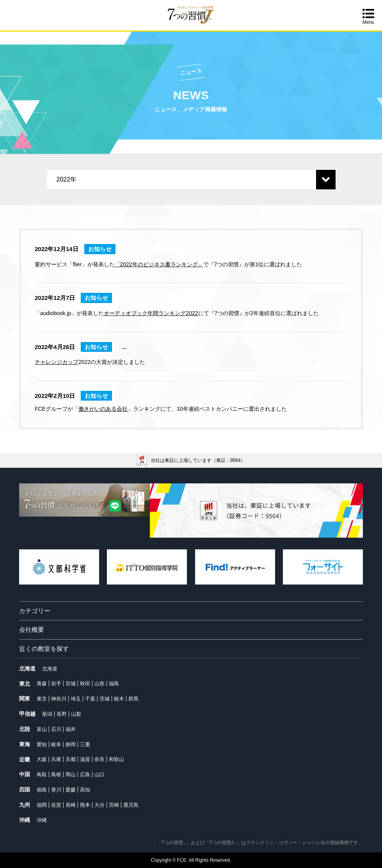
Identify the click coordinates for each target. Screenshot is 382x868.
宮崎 (114, 805)
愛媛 (71, 790)
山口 (99, 774)
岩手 (56, 684)
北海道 (50, 669)
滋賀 (85, 759)
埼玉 (76, 699)
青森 (42, 684)
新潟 (47, 714)
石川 (56, 729)
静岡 (71, 744)
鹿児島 (131, 805)
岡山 (71, 774)
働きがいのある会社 (103, 409)
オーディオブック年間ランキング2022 (151, 313)
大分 (99, 805)
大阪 (42, 759)
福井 (71, 729)
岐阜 (56, 744)
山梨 (76, 714)
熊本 (85, 805)
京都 (71, 759)
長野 (62, 714)
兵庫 (56, 759)
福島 (114, 684)
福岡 (42, 805)
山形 (99, 684)
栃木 (119, 699)
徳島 (42, 790)
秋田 (85, 684)
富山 (42, 729)
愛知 (42, 744)
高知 (85, 790)
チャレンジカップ (57, 362)
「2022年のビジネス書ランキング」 (159, 264)
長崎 (71, 805)
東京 (42, 699)
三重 (85, 744)
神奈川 (59, 699)
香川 (56, 790)
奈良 (99, 759)
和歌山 (116, 759)
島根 (56, 774)
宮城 (71, 684)
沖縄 (42, 820)
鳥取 (42, 774)
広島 (85, 774)
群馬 (133, 699)
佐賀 (56, 805)
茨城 (105, 699)
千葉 (90, 699)
